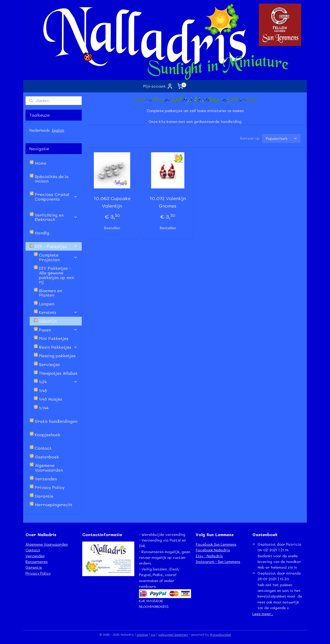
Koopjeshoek (48, 435)
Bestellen (112, 228)
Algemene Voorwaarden (49, 468)
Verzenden (46, 479)
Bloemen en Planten (51, 293)
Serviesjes (49, 364)
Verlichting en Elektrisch (56, 217)
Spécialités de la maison (52, 179)
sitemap (142, 635)
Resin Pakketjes (58, 347)
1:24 (58, 382)
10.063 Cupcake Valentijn (112, 202)
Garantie (44, 496)
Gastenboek (47, 457)
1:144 (44, 408)
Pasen (58, 330)
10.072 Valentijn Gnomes (167, 202)
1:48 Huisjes (51, 399)
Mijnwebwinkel (220, 635)
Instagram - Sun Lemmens (218, 562)
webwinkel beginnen (173, 635)
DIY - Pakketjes (56, 246)
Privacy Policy (50, 487)
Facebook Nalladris (213, 550)
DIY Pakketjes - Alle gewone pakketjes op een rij (56, 275)
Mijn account (158, 86)
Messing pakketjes (57, 356)
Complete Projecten (58, 257)
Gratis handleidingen (56, 421)
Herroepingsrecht (54, 504)
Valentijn (48, 321)
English (58, 130)
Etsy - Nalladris (209, 556)
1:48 (43, 390)
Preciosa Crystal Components (56, 197)
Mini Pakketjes (54, 338)
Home (41, 163)
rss (153, 635)
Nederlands (40, 130)
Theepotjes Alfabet (58, 373)
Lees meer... (263, 614)
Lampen (47, 304)
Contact (43, 448)
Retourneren (37, 562)
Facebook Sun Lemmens (216, 544)
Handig (42, 233)
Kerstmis (58, 312)
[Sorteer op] (281, 138)
